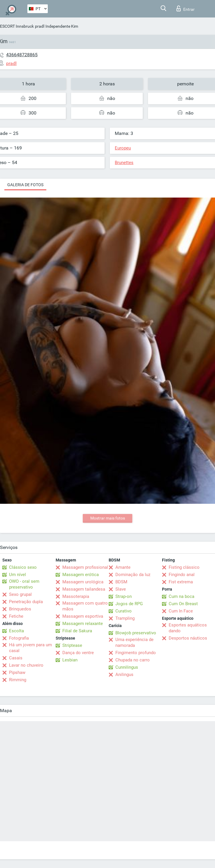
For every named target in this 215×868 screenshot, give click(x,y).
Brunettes (124, 163)
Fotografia (19, 638)
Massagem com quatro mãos (85, 606)
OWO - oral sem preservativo (24, 584)
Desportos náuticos (188, 638)
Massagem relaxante (83, 624)
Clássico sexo (23, 567)
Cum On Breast (183, 604)
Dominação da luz (133, 575)
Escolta (16, 631)
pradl (40, 26)
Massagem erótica (81, 575)
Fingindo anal (182, 575)
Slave (121, 589)
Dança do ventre (78, 653)
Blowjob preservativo (136, 633)
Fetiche (16, 616)
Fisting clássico (184, 567)
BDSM (121, 582)
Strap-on (124, 596)
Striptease (72, 645)
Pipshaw (17, 672)
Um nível (17, 575)
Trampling (125, 618)
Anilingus (124, 675)
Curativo (124, 611)
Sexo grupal (20, 594)
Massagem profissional (85, 567)
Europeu (123, 148)
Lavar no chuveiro (26, 665)
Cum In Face (181, 611)
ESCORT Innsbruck (17, 26)
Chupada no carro (133, 660)
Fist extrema (181, 582)
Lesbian (70, 660)
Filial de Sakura (77, 631)
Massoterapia (76, 596)
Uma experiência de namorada (134, 642)
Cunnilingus (127, 667)
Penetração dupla (26, 602)
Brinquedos (20, 609)
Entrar (186, 8)
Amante (123, 567)
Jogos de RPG (129, 604)
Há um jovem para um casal (30, 648)
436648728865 (22, 55)
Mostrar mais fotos (108, 518)
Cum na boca (181, 596)
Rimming (18, 680)
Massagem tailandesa (84, 589)
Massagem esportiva (83, 616)
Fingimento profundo (136, 653)
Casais (16, 658)
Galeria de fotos (25, 185)
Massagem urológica (83, 582)
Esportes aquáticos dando (188, 628)
